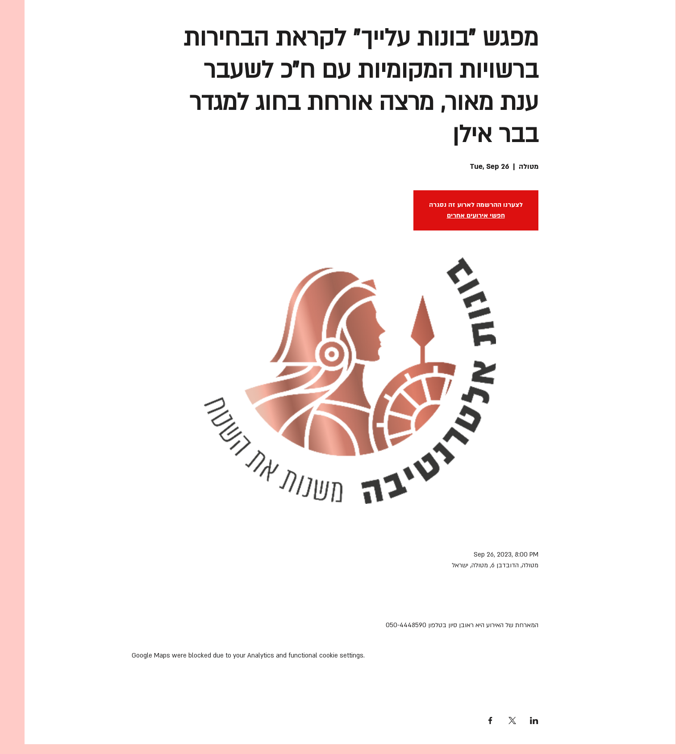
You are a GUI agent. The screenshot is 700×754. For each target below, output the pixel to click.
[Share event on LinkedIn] (534, 720)
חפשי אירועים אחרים (476, 216)
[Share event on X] (512, 720)
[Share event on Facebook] (490, 720)
